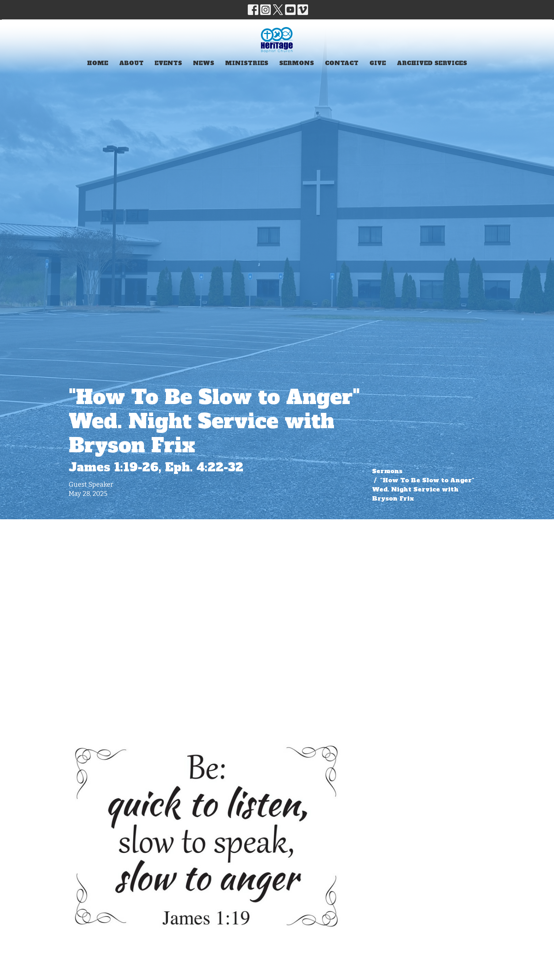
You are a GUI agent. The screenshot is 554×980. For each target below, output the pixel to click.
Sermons (297, 63)
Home (98, 63)
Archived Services (432, 63)
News (204, 63)
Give (378, 63)
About (131, 63)
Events (168, 63)
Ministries (247, 63)
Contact (342, 63)
